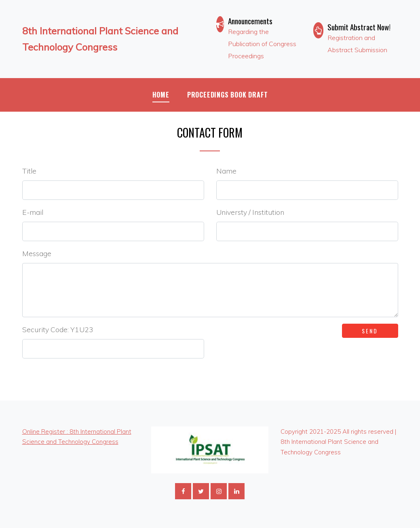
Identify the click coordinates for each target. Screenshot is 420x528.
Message (37, 253)
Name (226, 171)
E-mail (33, 212)
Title (29, 171)
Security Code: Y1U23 (58, 329)
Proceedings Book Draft (228, 95)
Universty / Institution (250, 212)
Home (161, 95)
